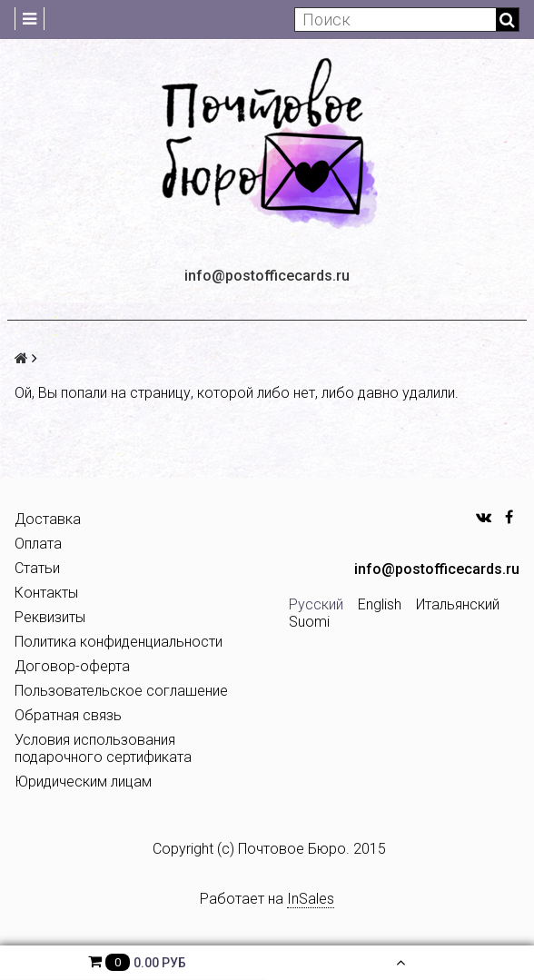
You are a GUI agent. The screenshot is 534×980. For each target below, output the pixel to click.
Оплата (38, 544)
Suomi (309, 622)
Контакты (46, 593)
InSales (311, 899)
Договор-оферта (72, 666)
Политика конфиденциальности (119, 642)
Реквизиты (50, 617)
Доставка (48, 519)
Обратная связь (68, 715)
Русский (316, 604)
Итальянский (458, 604)
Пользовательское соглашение (121, 691)
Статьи (37, 568)
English (380, 604)
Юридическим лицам (83, 782)
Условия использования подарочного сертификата (103, 748)
